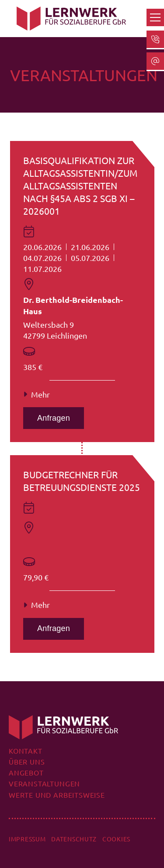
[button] (155, 17)
